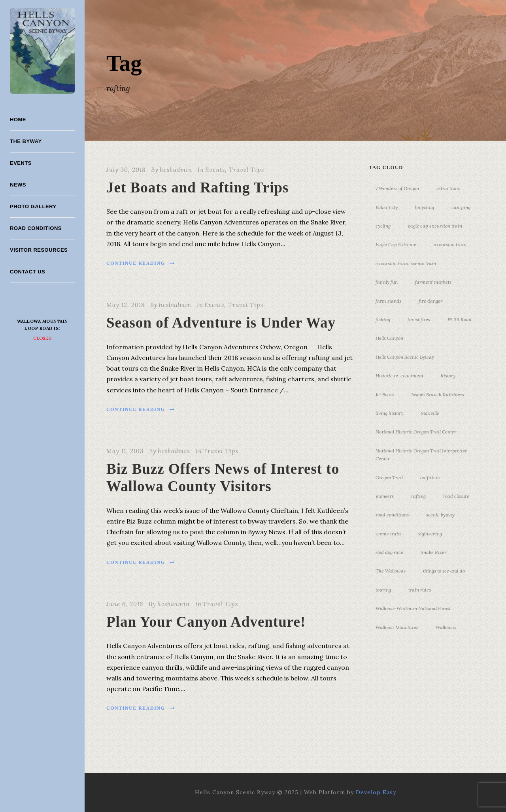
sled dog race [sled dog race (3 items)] (389, 552)
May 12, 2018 (126, 305)
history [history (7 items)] (448, 376)
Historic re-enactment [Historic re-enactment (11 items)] (399, 376)
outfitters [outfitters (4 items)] (430, 478)
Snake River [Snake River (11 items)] (433, 552)
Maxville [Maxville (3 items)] (430, 413)
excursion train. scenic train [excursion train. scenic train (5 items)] (406, 263)
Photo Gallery (33, 206)
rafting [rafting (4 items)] (418, 496)
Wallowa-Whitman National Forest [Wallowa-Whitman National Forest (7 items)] (413, 608)
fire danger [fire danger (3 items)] (430, 301)
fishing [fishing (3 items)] (383, 319)
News (18, 185)
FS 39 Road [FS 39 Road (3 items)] (460, 319)
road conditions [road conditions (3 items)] (392, 515)
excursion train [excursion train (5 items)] (450, 244)
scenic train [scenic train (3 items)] (388, 534)
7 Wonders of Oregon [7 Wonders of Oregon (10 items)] (397, 188)
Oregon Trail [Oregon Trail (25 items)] (389, 478)
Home (18, 120)
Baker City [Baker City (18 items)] (387, 207)
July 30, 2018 (126, 170)
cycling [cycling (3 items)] (383, 226)
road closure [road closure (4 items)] (456, 496)
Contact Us (27, 272)
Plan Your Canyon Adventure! (206, 622)
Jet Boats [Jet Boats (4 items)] (385, 395)
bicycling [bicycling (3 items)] (425, 207)
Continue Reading (141, 263)
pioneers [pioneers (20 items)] (385, 496)
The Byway (26, 141)
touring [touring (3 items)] (383, 590)
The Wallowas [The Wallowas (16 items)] (391, 571)
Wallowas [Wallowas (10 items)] (446, 627)
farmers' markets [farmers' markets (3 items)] (433, 282)
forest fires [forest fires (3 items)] (419, 319)
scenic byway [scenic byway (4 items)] (440, 515)
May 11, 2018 (125, 451)
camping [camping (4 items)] (461, 207)
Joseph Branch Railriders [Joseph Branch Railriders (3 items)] (438, 395)
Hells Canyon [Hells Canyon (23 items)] (389, 338)
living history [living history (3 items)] (389, 413)
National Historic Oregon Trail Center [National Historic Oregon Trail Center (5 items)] (416, 432)
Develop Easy (376, 792)
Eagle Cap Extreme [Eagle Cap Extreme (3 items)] (396, 244)
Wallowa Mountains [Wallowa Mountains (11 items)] (397, 627)
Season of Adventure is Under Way (221, 323)
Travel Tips (246, 170)
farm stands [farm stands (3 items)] (388, 301)
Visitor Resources (39, 250)
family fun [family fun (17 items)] (387, 282)
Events (21, 163)
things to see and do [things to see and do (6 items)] (444, 571)
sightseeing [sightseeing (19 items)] (430, 534)
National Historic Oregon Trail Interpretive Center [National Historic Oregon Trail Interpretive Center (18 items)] (421, 455)
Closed (42, 338)
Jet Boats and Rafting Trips (197, 187)
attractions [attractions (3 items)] (448, 188)
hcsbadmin (176, 170)
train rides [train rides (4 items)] (420, 590)
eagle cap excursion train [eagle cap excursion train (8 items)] (435, 226)
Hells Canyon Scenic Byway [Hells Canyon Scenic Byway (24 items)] (405, 357)
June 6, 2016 (125, 604)
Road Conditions (36, 228)
